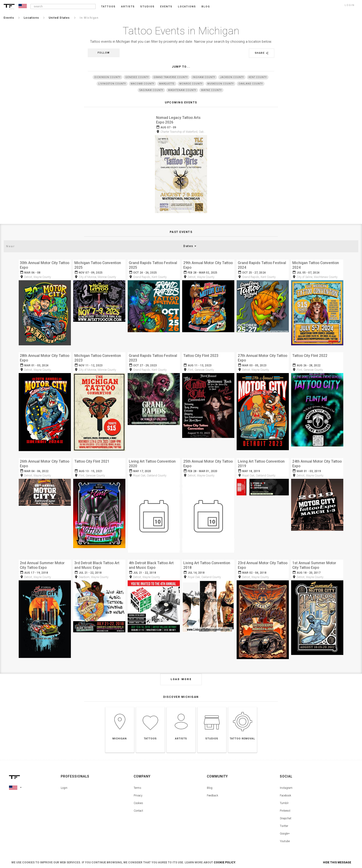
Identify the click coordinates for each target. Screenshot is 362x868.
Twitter (284, 820)
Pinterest (285, 804)
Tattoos (108, 7)
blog (206, 7)
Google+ (285, 827)
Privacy (138, 789)
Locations (187, 7)
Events (166, 7)
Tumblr (284, 797)
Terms (137, 781)
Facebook (285, 789)
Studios (148, 7)
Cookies (138, 797)
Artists (128, 7)
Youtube (285, 835)
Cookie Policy (225, 862)
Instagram (286, 781)
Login (64, 781)
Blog (210, 781)
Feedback (213, 789)
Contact (138, 804)
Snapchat (286, 812)
